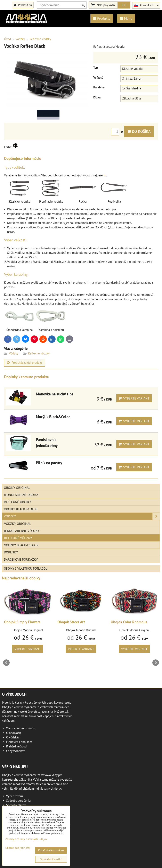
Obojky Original (17, 488)
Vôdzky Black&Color (21, 545)
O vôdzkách (14, 737)
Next (156, 663)
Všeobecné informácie (21, 728)
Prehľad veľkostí (16, 746)
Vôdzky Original (18, 524)
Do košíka (139, 131)
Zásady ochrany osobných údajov (26, 839)
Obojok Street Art (71, 622)
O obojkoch (14, 733)
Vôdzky (14, 353)
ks (118, 132)
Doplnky (11, 552)
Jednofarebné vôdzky (22, 531)
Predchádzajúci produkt (25, 363)
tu (105, 175)
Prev (6, 663)
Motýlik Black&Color (53, 417)
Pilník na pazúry (49, 463)
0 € (124, 5)
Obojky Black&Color (21, 509)
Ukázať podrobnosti (18, 848)
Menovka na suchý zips (55, 394)
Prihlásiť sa (23, 5)
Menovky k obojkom (19, 742)
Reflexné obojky (18, 502)
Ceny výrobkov (15, 751)
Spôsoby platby (16, 805)
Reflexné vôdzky (39, 353)
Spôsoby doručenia (18, 801)
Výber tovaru (14, 796)
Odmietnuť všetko (51, 859)
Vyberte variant (134, 398)
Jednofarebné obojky (21, 495)
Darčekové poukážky (21, 559)
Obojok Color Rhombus (129, 622)
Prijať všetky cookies (51, 850)
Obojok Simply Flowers (22, 622)
